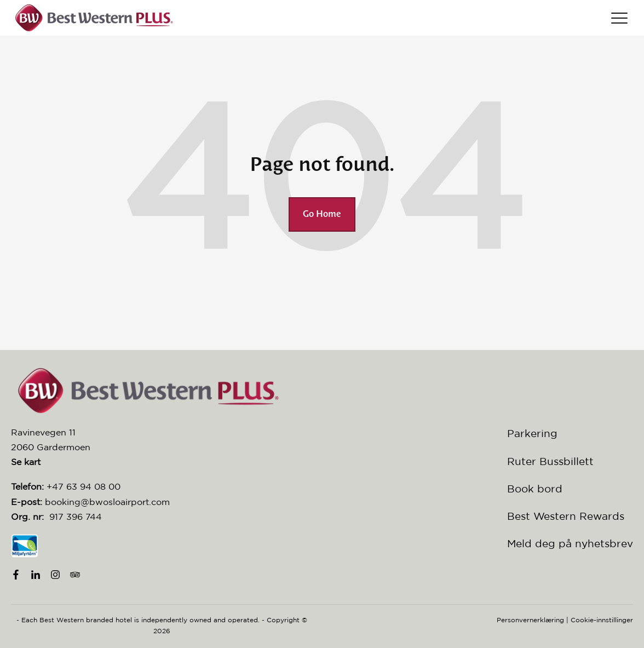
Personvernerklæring (530, 620)
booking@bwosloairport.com (107, 502)
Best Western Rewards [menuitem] (566, 516)
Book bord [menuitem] (535, 489)
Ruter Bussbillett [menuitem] (550, 461)
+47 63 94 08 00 (84, 486)
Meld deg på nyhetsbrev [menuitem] (570, 543)
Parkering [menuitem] (532, 433)
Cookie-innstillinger (602, 620)
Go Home (322, 214)
